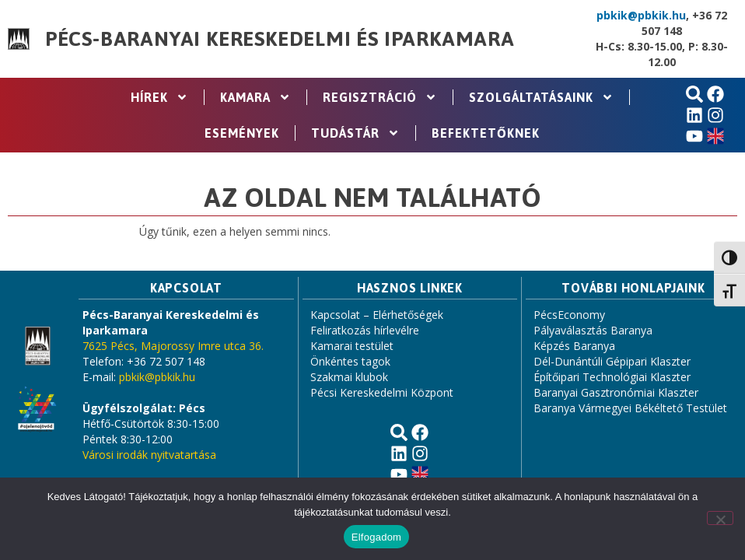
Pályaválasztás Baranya (593, 330)
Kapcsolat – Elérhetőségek (377, 315)
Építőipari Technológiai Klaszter (612, 377)
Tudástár (355, 133)
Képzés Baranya (574, 346)
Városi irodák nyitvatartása (149, 455)
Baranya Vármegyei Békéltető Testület (630, 408)
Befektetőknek (486, 133)
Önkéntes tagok (350, 361)
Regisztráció (380, 97)
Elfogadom (376, 537)
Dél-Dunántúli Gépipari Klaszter (612, 361)
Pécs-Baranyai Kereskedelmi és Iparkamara (280, 39)
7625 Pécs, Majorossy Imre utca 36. (173, 346)
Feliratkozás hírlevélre (365, 330)
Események (242, 133)
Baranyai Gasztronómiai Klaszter (616, 392)
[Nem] (720, 518)
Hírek (159, 97)
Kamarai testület (352, 346)
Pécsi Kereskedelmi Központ (382, 392)
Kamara (255, 97)
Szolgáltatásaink (541, 97)
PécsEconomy (569, 315)
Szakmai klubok (349, 377)
